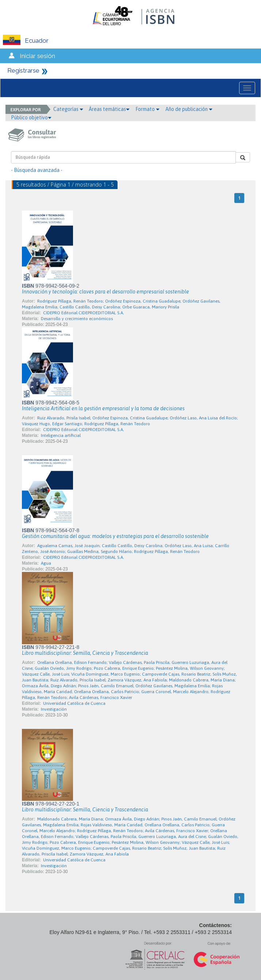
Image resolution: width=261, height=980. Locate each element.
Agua (46, 563)
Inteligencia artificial (61, 435)
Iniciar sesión (37, 56)
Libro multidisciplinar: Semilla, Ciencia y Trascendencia (85, 653)
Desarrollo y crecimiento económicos (77, 319)
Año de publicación (189, 109)
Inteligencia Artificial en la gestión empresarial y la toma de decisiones (103, 408)
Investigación (54, 709)
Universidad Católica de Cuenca (74, 703)
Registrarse (23, 70)
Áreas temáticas (109, 109)
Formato (147, 109)
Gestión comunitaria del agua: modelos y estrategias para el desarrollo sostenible (115, 536)
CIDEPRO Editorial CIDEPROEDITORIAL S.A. (84, 313)
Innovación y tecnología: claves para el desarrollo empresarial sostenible (105, 292)
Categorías (68, 109)
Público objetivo (31, 118)
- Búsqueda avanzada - (37, 170)
